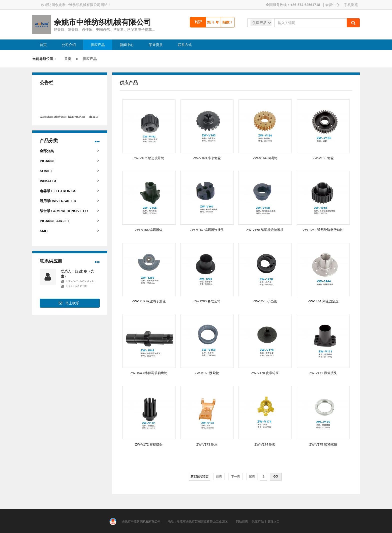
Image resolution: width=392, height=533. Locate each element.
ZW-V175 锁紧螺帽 (323, 444)
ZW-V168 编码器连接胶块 (265, 230)
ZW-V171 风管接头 (323, 373)
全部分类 (47, 151)
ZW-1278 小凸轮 (265, 301)
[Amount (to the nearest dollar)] (311, 23)
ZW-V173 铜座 (207, 444)
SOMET (46, 171)
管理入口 (273, 522)
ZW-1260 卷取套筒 (207, 301)
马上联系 (72, 303)
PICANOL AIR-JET (55, 221)
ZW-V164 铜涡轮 (265, 158)
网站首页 (242, 522)
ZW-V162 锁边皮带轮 (149, 158)
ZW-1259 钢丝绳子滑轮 (149, 301)
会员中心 (332, 5)
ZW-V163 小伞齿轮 (207, 158)
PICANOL (48, 161)
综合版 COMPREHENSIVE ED (64, 211)
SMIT (44, 231)
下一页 (235, 477)
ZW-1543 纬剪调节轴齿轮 (149, 373)
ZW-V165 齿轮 (323, 158)
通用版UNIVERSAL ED (58, 201)
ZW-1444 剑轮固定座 (323, 301)
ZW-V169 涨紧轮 (207, 373)
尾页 (252, 477)
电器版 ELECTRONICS (58, 191)
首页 (68, 59)
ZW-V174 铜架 (265, 444)
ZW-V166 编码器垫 (149, 230)
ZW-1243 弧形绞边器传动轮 (323, 230)
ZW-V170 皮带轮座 (265, 373)
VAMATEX (48, 181)
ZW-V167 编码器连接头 (207, 230)
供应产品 (90, 59)
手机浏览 (351, 5)
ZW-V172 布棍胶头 (149, 444)
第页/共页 (199, 477)
